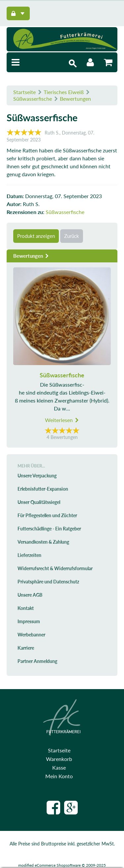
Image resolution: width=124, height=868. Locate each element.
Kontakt (26, 608)
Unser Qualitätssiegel (39, 502)
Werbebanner (31, 635)
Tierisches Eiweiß (64, 92)
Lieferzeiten (29, 555)
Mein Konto (59, 776)
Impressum (29, 621)
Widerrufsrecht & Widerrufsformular (55, 568)
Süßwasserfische (33, 99)
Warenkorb (59, 759)
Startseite (24, 92)
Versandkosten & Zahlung (43, 542)
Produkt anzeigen (36, 236)
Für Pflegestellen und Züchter (47, 515)
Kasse (59, 767)
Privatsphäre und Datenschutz (48, 582)
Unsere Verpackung (37, 476)
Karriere (26, 648)
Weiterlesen (62, 420)
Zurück (72, 236)
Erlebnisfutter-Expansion (43, 489)
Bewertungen (75, 99)
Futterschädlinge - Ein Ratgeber (49, 529)
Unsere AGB (30, 595)
